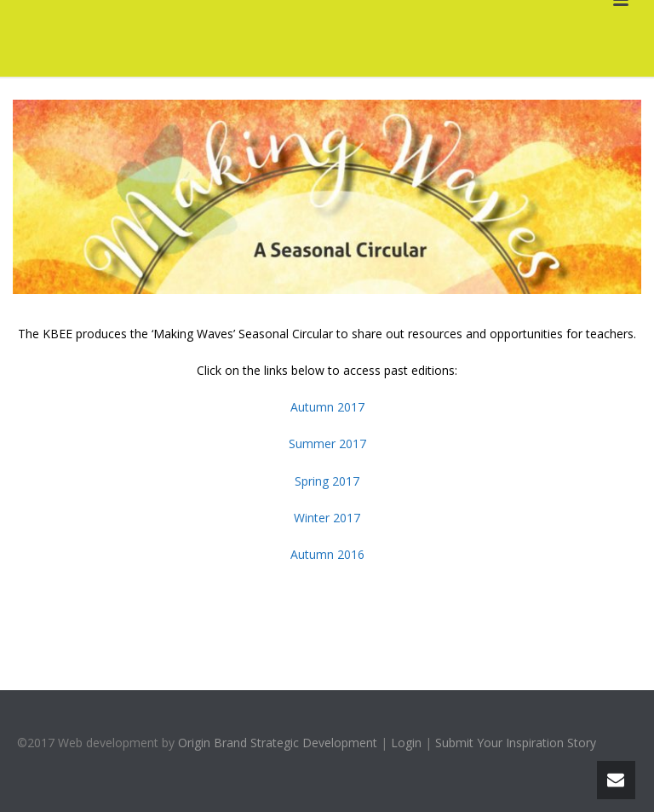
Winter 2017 (327, 518)
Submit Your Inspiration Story (516, 743)
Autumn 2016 (327, 554)
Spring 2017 (327, 481)
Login (406, 743)
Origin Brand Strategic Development (278, 743)
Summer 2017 (327, 443)
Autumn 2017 (327, 407)
